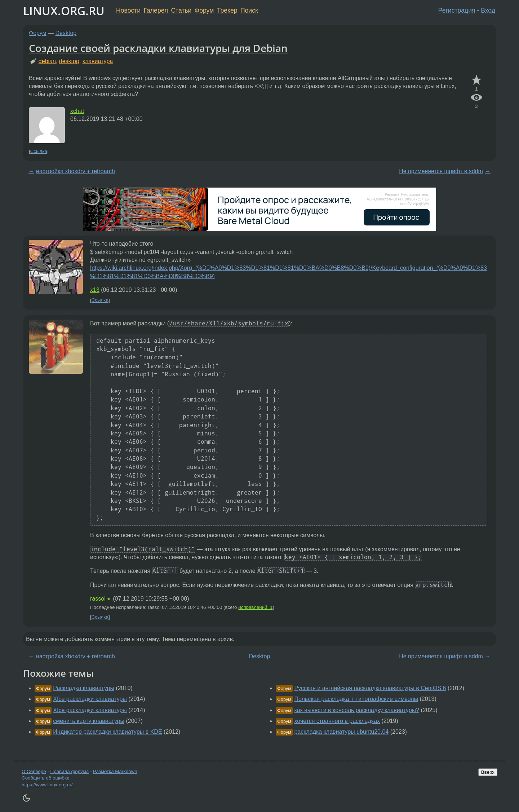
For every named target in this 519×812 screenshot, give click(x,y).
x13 (95, 290)
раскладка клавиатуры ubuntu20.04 (341, 732)
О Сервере (34, 771)
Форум (204, 10)
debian (47, 61)
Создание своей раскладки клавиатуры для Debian (158, 48)
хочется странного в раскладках (337, 721)
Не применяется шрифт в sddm (441, 171)
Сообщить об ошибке (46, 778)
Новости (128, 10)
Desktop (66, 33)
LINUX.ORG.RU (64, 11)
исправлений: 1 (255, 607)
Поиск (249, 10)
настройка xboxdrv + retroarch (76, 171)
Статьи (181, 10)
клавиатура (98, 61)
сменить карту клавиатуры (89, 721)
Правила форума (70, 771)
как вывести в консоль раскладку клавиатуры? (357, 710)
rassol (98, 599)
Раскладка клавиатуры (84, 688)
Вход (488, 10)
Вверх (488, 772)
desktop (69, 61)
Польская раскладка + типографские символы (356, 699)
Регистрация (457, 10)
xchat (77, 111)
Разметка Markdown (115, 771)
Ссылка (39, 151)
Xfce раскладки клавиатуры (90, 699)
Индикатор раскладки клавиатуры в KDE (107, 732)
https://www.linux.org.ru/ (47, 785)
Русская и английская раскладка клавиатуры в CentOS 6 (370, 688)
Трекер (227, 10)
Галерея (156, 10)
